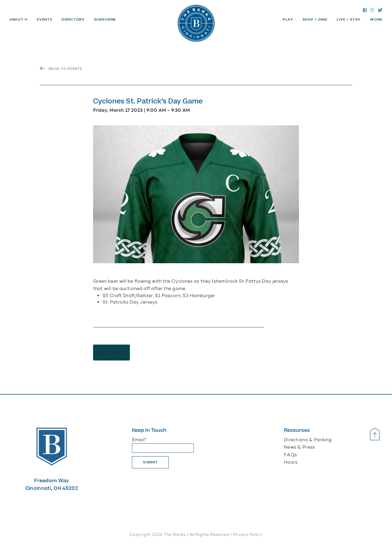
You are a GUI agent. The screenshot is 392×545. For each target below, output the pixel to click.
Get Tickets (111, 353)
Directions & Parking (308, 440)
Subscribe (105, 19)
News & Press (300, 447)
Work (376, 19)
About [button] (17, 19)
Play (288, 19)
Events (44, 19)
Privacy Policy (248, 535)
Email (139, 440)
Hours (291, 462)
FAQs (290, 455)
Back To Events (66, 69)
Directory (73, 19)
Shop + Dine (315, 19)
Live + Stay (349, 19)
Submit (150, 462)
